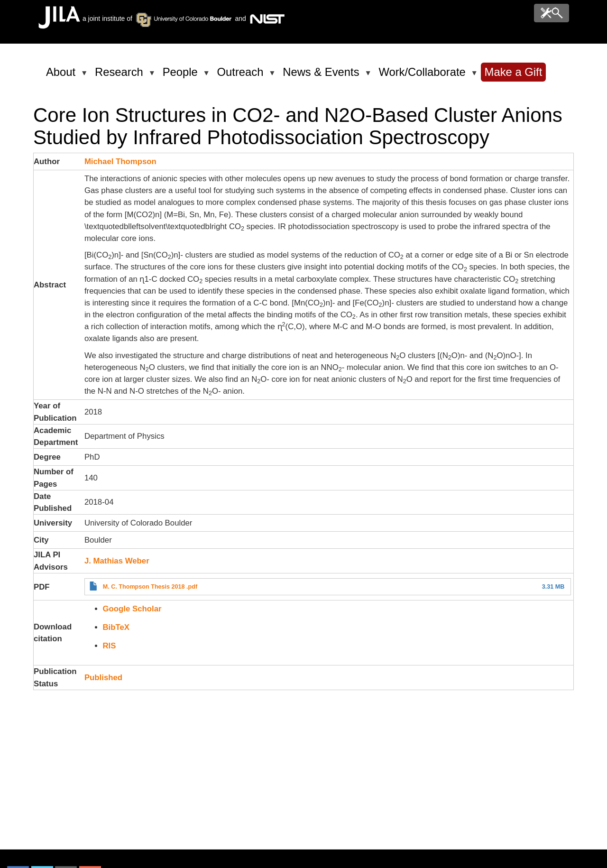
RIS (110, 646)
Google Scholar (132, 609)
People (182, 76)
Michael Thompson (120, 162)
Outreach (242, 76)
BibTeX (116, 627)
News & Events (322, 76)
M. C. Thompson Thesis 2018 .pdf (150, 587)
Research (121, 76)
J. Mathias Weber (117, 561)
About (62, 76)
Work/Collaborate (423, 76)
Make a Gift (514, 72)
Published (103, 678)
